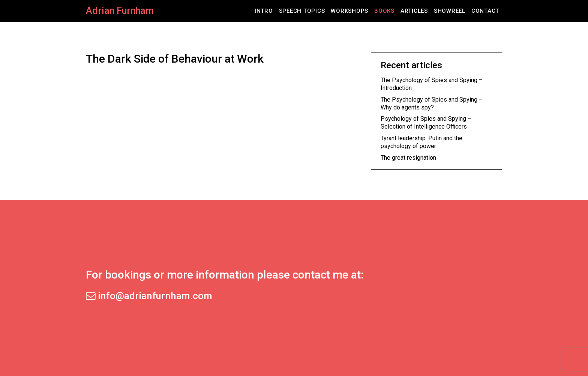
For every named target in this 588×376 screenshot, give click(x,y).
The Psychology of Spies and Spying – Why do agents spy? (432, 103)
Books (384, 11)
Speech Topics (302, 11)
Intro (264, 11)
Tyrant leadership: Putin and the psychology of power (421, 142)
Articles (414, 11)
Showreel (450, 11)
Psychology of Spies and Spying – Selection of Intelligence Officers (426, 123)
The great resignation (408, 158)
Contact (485, 11)
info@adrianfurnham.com (149, 296)
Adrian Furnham (120, 11)
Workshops (349, 11)
